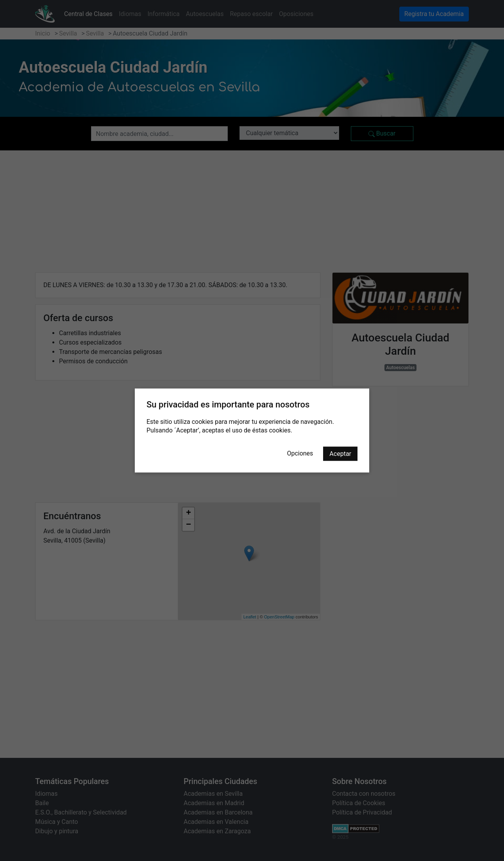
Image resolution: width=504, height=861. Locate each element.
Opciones (300, 453)
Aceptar (340, 454)
